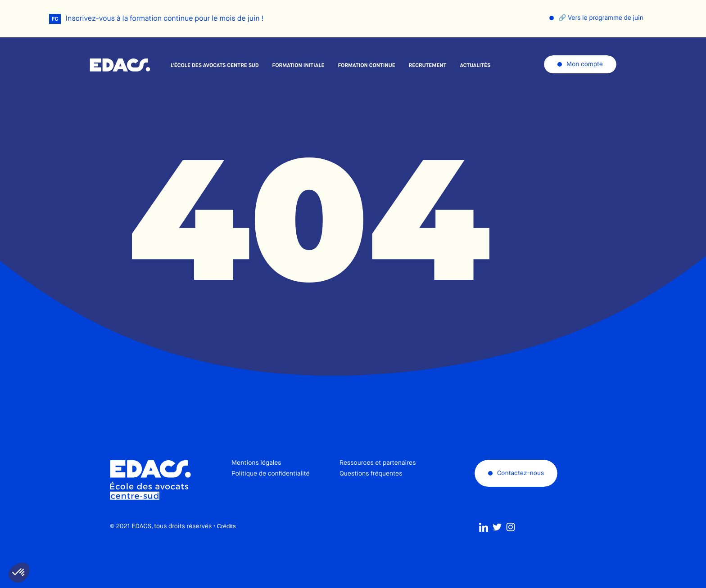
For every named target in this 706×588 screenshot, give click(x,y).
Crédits (226, 547)
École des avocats (120, 65)
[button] (19, 573)
